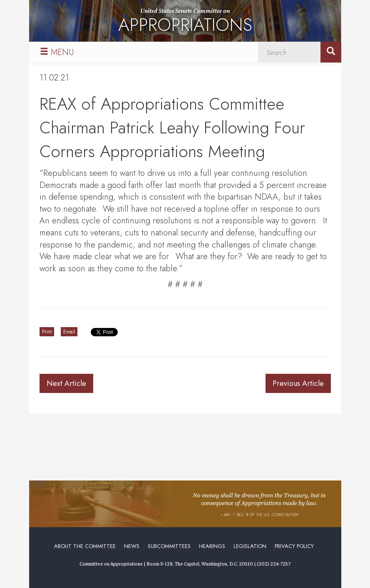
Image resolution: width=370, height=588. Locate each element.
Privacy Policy (294, 546)
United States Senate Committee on (185, 22)
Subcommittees (169, 546)
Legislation (250, 546)
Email (69, 332)
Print (47, 332)
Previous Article (298, 383)
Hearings (212, 546)
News (132, 546)
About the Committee (85, 546)
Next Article (66, 383)
